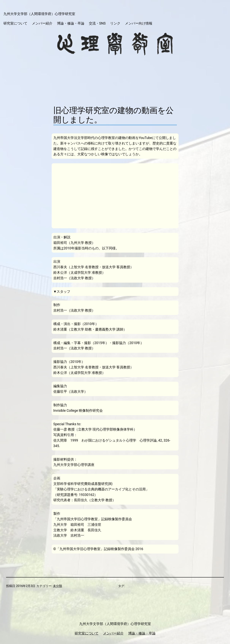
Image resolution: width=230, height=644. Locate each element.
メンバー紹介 (113, 633)
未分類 (58, 586)
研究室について (87, 633)
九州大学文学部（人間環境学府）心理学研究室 (39, 14)
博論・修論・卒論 (142, 633)
